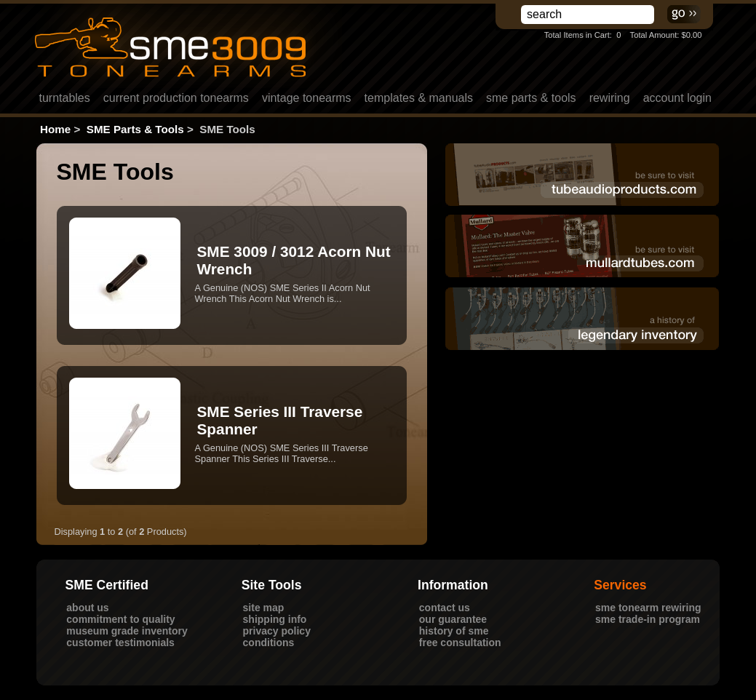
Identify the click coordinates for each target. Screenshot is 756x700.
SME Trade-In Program (648, 619)
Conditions (269, 643)
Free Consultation (460, 643)
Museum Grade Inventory (127, 631)
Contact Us (445, 608)
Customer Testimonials (120, 643)
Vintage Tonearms (307, 98)
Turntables (65, 98)
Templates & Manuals (419, 98)
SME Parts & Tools (531, 98)
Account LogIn (677, 98)
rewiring (610, 98)
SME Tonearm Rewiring (648, 608)
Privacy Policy (277, 631)
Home (55, 129)
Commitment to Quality (120, 619)
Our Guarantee (453, 619)
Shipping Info (275, 619)
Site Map (264, 608)
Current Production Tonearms (176, 98)
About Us (87, 608)
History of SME (454, 631)
